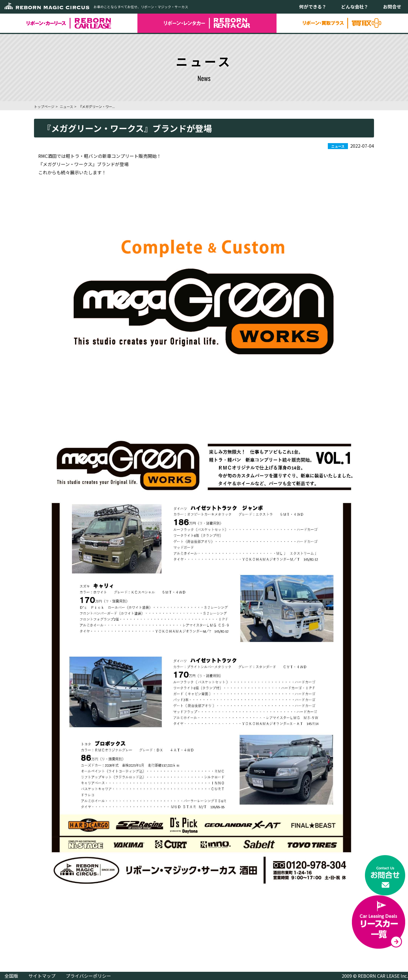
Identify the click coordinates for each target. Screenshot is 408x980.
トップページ (44, 106)
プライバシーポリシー (88, 976)
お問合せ (392, 7)
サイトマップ (42, 976)
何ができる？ (313, 7)
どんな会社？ (355, 7)
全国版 (11, 976)
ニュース (66, 106)
